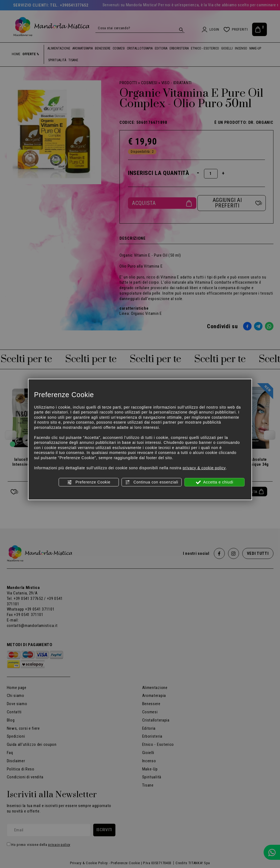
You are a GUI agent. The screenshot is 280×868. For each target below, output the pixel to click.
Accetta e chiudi (215, 482)
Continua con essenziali (152, 482)
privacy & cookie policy (204, 468)
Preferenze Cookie (89, 482)
